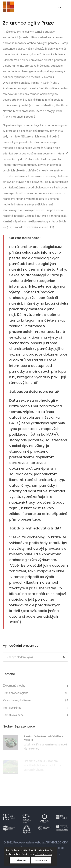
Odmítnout (20, 860)
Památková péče (13, 715)
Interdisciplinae (12, 708)
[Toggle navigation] (66, 7)
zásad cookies (44, 854)
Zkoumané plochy (14, 686)
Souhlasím (41, 860)
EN (60, 7)
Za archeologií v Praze (17, 700)
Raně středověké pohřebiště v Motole (43, 738)
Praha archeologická (16, 693)
